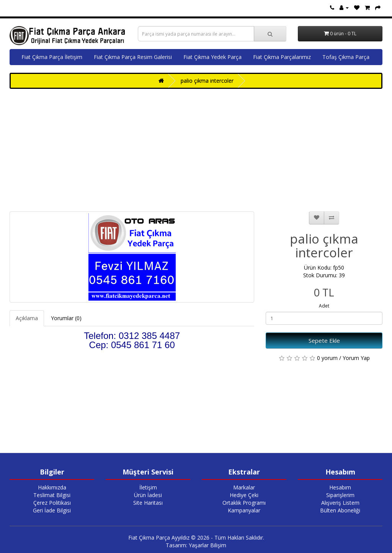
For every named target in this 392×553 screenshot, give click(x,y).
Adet (324, 306)
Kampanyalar (244, 510)
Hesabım (340, 487)
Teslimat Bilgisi (52, 495)
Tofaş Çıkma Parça (346, 57)
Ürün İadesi (148, 495)
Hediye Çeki (244, 495)
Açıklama (27, 318)
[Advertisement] (196, 150)
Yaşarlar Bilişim (207, 545)
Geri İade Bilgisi (52, 510)
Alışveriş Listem (340, 503)
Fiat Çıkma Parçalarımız (282, 57)
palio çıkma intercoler (207, 81)
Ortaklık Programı (244, 503)
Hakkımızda (52, 487)
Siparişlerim (340, 495)
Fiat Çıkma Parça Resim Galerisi (133, 57)
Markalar (244, 487)
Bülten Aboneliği (340, 510)
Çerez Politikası (52, 503)
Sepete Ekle (324, 340)
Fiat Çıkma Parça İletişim (52, 57)
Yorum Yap (356, 358)
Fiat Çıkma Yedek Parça (212, 57)
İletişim (148, 487)
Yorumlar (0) (66, 318)
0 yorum (327, 358)
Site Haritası (148, 503)
